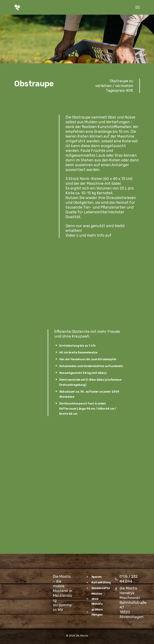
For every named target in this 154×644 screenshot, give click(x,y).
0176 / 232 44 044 (129, 579)
